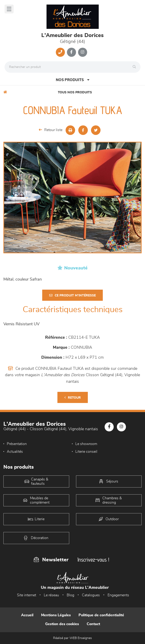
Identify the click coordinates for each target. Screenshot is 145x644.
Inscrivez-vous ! (93, 560)
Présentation (17, 444)
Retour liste (51, 130)
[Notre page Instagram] (83, 52)
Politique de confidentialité (101, 615)
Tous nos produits (75, 92)
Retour (73, 398)
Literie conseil (86, 452)
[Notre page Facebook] (71, 52)
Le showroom (86, 444)
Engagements (118, 595)
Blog (70, 595)
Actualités (15, 452)
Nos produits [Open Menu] (73, 80)
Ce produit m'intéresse (72, 295)
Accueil (27, 615)
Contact (93, 624)
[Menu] (9, 9)
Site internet (27, 595)
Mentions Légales (56, 615)
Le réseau (51, 595)
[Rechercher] (135, 67)
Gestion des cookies (62, 624)
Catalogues (91, 595)
